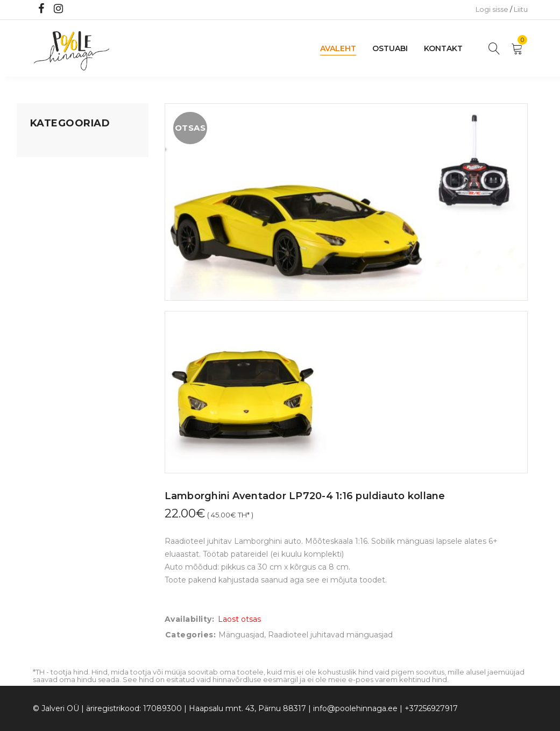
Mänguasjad (53, 146)
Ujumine (46, 289)
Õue (38, 248)
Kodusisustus (55, 187)
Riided (42, 268)
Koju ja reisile (54, 166)
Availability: (190, 619)
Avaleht (338, 48)
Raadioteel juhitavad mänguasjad (330, 635)
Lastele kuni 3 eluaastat (74, 207)
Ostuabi (390, 48)
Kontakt (443, 48)
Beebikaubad (55, 228)
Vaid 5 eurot (52, 309)
